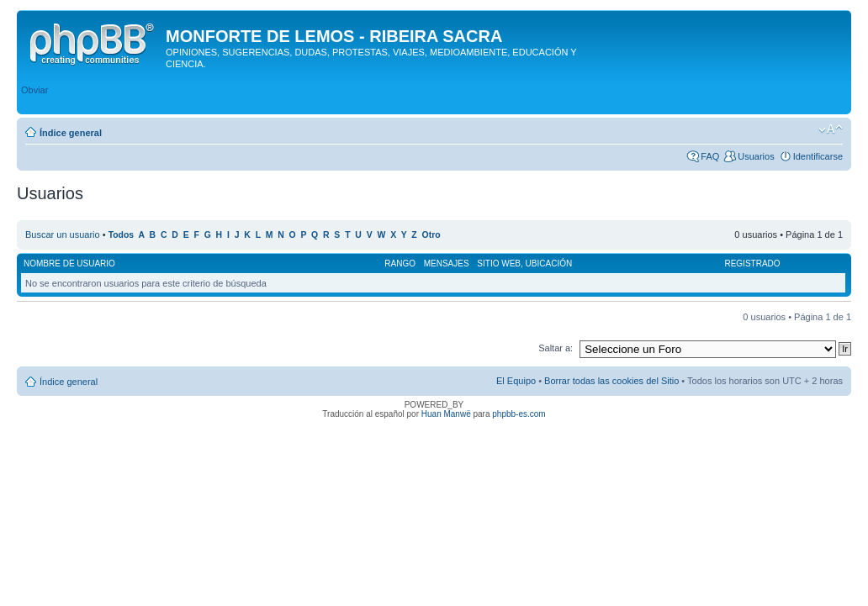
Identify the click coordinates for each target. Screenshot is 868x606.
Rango (400, 263)
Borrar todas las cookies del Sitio (611, 381)
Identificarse (818, 156)
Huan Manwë (446, 414)
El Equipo (516, 381)
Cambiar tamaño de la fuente (831, 129)
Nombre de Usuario (69, 263)
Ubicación (549, 263)
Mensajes (447, 263)
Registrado (752, 263)
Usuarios (756, 156)
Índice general (71, 133)
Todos (122, 235)
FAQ (710, 156)
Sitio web (499, 263)
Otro (431, 235)
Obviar (34, 90)
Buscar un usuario (63, 234)
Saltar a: (556, 348)
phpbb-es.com (519, 414)
